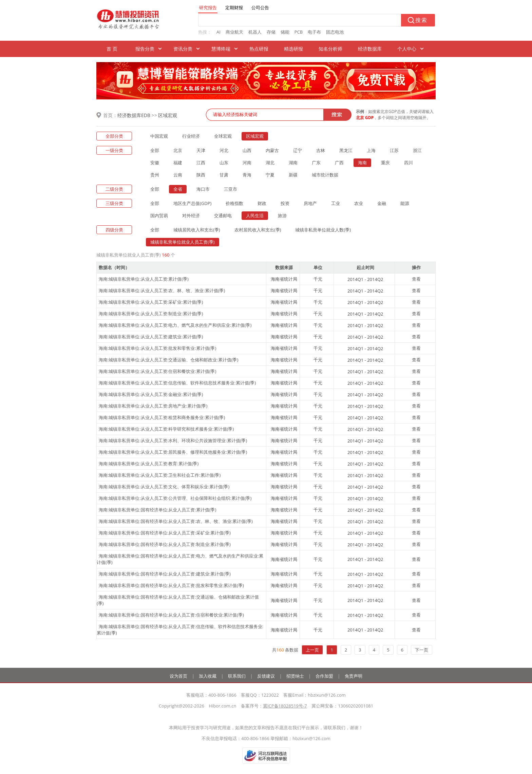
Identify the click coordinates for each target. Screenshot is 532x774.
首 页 (112, 49)
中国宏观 (159, 136)
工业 (336, 203)
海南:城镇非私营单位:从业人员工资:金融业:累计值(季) (151, 394)
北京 (178, 150)
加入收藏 (208, 676)
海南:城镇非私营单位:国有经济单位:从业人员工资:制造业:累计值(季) (165, 544)
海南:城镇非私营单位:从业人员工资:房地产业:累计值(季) (153, 406)
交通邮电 (223, 215)
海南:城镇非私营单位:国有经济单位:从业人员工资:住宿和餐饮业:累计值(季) (171, 615)
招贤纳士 (295, 676)
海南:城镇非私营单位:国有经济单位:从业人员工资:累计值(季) (157, 510)
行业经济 (191, 136)
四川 (408, 163)
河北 (224, 150)
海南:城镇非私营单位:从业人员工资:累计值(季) (144, 279)
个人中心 (407, 49)
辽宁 (298, 150)
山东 (224, 163)
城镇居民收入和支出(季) (197, 230)
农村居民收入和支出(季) (258, 230)
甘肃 (224, 175)
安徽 (155, 163)
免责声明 (354, 676)
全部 (155, 150)
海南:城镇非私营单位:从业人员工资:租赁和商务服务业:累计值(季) (162, 417)
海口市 (203, 189)
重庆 (385, 163)
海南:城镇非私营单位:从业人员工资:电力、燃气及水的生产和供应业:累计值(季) (175, 325)
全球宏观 (223, 136)
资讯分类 (183, 49)
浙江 (417, 150)
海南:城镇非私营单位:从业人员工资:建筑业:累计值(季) (151, 337)
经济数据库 (370, 49)
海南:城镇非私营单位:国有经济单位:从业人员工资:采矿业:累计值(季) (165, 533)
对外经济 (191, 215)
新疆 (293, 175)
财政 (262, 203)
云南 (178, 175)
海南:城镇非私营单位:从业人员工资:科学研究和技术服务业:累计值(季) (166, 429)
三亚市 (231, 189)
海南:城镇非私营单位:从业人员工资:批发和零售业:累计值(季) (157, 348)
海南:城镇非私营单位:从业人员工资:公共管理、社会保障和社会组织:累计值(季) (175, 498)
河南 (247, 163)
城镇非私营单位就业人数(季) (323, 230)
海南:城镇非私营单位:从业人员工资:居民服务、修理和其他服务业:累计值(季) (173, 452)
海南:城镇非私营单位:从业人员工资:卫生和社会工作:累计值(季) (160, 475)
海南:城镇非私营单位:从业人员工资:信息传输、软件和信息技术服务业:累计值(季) (177, 383)
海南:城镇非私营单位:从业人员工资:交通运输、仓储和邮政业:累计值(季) (168, 360)
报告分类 (145, 49)
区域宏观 (168, 115)
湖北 (270, 163)
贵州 (155, 175)
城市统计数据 (325, 175)
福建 (178, 163)
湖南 (293, 163)
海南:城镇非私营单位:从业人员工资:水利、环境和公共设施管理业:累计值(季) (173, 440)
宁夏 (270, 175)
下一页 (422, 650)
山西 (247, 150)
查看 (416, 279)
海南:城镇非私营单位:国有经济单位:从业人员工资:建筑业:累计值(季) (165, 574)
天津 (201, 150)
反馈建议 (266, 676)
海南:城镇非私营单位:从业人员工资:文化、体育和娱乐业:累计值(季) (164, 487)
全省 (178, 189)
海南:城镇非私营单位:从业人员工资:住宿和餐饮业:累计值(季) (157, 371)
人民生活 (255, 215)
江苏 (394, 150)
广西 (339, 163)
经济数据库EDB (134, 115)
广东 (316, 163)
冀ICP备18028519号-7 (285, 706)
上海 (371, 150)
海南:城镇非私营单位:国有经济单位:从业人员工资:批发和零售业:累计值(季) (171, 585)
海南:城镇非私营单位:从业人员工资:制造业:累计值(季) (151, 314)
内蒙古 (272, 150)
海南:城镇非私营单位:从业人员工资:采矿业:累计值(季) (151, 302)
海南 (362, 163)
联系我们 (237, 676)
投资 (285, 203)
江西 (201, 163)
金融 (382, 203)
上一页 (312, 650)
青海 (247, 175)
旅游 (282, 215)
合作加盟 (324, 676)
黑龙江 (346, 150)
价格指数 (234, 203)
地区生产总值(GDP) (192, 203)
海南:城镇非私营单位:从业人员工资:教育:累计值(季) (149, 464)
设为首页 (178, 676)
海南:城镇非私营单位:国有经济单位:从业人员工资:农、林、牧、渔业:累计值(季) (176, 521)
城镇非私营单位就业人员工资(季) (183, 242)
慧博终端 (221, 49)
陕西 (201, 175)
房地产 (310, 203)
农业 (359, 203)
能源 (405, 203)
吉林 (321, 150)
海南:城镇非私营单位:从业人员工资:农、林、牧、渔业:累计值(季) (162, 290)
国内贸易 (159, 215)
